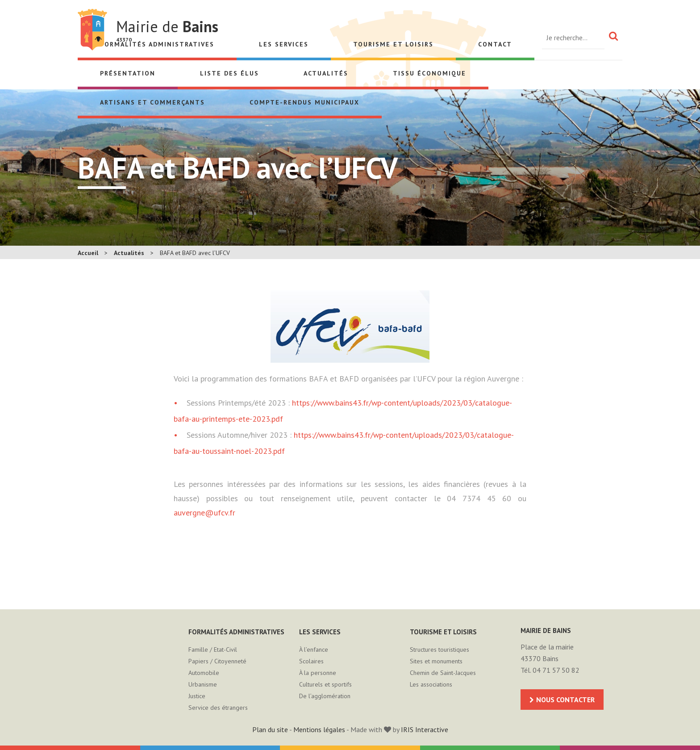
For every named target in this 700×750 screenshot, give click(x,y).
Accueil (88, 253)
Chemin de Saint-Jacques (443, 673)
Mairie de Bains (92, 30)
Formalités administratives (236, 632)
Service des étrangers (218, 708)
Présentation (128, 73)
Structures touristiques (440, 649)
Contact (495, 44)
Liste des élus (229, 73)
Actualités (326, 73)
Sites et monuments (436, 661)
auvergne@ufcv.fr (204, 513)
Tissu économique (429, 73)
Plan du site (270, 729)
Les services (284, 44)
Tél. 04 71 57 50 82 (550, 670)
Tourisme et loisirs (393, 44)
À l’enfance (314, 649)
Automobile (204, 673)
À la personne (318, 673)
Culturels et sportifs (325, 684)
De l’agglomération (325, 696)
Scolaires (311, 661)
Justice (197, 696)
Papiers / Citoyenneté (217, 661)
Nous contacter (565, 700)
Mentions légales (319, 729)
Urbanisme (203, 684)
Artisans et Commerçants (152, 102)
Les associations (431, 684)
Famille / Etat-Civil (213, 649)
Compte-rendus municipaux (304, 102)
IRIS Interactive (425, 729)
